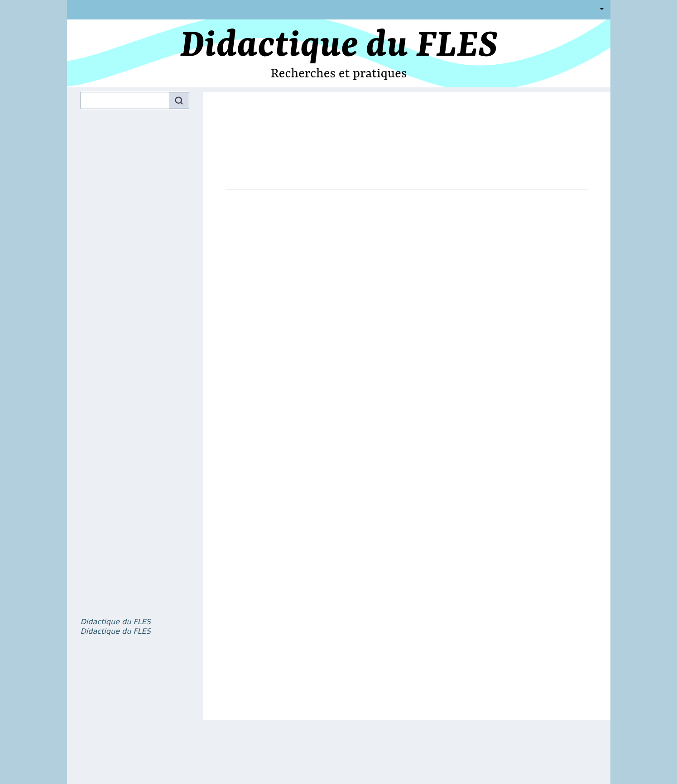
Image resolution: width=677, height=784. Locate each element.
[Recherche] (125, 100)
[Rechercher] (179, 100)
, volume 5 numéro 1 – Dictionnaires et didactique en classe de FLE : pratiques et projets (116, 622)
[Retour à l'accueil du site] (339, 53)
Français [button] (600, 10)
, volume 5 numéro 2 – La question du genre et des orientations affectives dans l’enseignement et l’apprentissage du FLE (116, 632)
